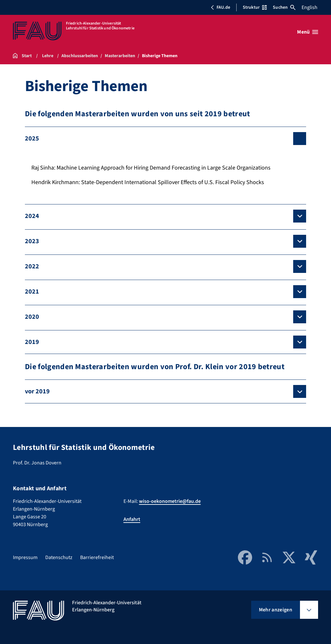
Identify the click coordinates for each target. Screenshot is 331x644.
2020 (32, 317)
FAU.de (220, 7)
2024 (32, 216)
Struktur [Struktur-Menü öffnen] (255, 7)
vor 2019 (37, 391)
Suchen (284, 7)
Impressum (25, 557)
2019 (32, 342)
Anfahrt (132, 519)
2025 (32, 139)
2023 (32, 241)
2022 (32, 266)
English (310, 7)
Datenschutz (59, 557)
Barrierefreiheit (97, 557)
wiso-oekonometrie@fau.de (170, 501)
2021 (32, 292)
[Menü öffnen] (308, 32)
